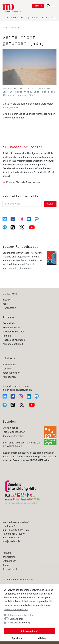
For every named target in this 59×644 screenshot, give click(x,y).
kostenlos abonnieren (19, 268)
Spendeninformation (13, 436)
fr (17, 569)
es (13, 569)
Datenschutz (9, 561)
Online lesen (33, 264)
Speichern (17, 638)
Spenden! (38, 6)
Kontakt (7, 553)
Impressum (9, 557)
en (8, 569)
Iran (6, 18)
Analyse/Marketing (20, 623)
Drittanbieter (17, 619)
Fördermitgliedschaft (14, 432)
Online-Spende (10, 428)
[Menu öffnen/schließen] (51, 6)
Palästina (17, 18)
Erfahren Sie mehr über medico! (23, 182)
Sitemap (7, 565)
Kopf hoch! (32, 18)
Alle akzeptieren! (29, 631)
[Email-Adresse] (22, 204)
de (4, 569)
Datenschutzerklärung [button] (16, 610)
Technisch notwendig (21, 615)
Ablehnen (42, 638)
